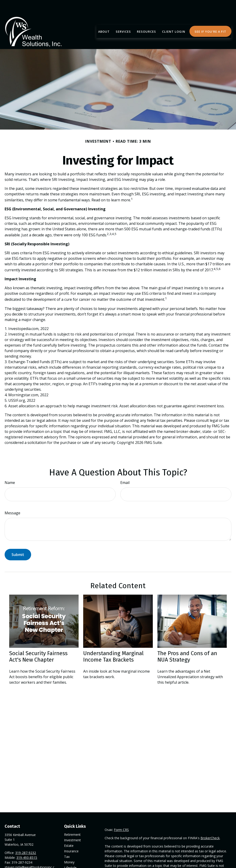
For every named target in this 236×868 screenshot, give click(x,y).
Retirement (72, 821)
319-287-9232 (26, 839)
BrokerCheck (210, 824)
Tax (67, 843)
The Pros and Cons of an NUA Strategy (187, 643)
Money (69, 848)
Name (10, 469)
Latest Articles (75, 859)
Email (125, 469)
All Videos (71, 865)
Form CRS (121, 816)
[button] (104, 17)
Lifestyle (70, 854)
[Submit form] (18, 541)
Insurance (71, 837)
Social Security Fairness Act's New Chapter (38, 643)
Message (12, 499)
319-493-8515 (27, 844)
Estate (69, 832)
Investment (72, 826)
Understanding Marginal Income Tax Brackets (113, 643)
